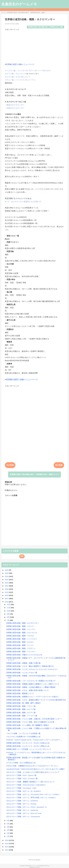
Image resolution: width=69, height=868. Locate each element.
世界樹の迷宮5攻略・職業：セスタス (20, 642)
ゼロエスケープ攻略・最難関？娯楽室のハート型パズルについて (30, 782)
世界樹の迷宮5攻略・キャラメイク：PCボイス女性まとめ (28, 743)
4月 (8, 827)
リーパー (40, 71)
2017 (7, 599)
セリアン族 (9, 77)
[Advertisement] (35, 46)
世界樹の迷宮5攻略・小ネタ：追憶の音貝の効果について (28, 690)
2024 (7, 576)
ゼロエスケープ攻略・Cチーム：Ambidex (22, 801)
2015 (7, 840)
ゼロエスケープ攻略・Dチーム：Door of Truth (24, 813)
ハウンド (27, 77)
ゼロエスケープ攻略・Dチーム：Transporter (23, 817)
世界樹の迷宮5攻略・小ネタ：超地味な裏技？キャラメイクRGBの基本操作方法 (36, 700)
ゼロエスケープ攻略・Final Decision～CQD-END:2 (26, 785)
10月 (9, 611)
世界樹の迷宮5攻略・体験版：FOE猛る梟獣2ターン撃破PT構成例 (31, 687)
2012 (7, 850)
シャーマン (31, 80)
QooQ (38, 867)
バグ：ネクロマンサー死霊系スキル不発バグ (24, 202)
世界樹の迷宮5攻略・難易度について (20, 693)
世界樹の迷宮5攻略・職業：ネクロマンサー (23, 623)
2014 (7, 843)
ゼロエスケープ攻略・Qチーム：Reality (21, 804)
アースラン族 (10, 71)
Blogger (38, 860)
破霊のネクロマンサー (15, 105)
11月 (9, 608)
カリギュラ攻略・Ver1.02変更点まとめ (21, 763)
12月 (9, 604)
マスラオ (19, 77)
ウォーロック (21, 74)
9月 (8, 614)
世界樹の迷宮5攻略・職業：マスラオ (20, 636)
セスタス (47, 71)
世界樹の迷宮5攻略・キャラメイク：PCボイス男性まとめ (28, 746)
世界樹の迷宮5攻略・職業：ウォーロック (22, 633)
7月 (8, 620)
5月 (8, 824)
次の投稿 (10, 465)
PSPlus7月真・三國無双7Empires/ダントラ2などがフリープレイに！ (32, 766)
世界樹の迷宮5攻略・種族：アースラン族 (22, 716)
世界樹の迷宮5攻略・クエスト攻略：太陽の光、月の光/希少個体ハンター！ (34, 719)
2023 (7, 580)
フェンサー (22, 71)
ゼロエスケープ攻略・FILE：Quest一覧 (21, 775)
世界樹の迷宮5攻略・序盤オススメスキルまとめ (24, 655)
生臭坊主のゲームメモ (19, 4)
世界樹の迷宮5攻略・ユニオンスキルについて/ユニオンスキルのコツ (32, 669)
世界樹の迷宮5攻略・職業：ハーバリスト (22, 639)
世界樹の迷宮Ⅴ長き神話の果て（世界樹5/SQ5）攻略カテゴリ (35, 474)
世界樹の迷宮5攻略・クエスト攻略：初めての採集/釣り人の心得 (30, 722)
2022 (7, 583)
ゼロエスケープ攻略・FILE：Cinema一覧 (22, 778)
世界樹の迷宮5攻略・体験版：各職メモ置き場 (23, 663)
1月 (8, 836)
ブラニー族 (9, 80)
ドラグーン (31, 71)
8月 (8, 617)
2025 (7, 573)
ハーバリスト (21, 80)
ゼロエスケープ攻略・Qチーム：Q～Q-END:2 (24, 791)
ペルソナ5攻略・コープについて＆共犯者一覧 (23, 733)
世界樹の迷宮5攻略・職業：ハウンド (20, 626)
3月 (8, 830)
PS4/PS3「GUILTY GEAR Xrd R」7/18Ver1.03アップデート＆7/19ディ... (34, 740)
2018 (7, 595)
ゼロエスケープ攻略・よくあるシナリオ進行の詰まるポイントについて (33, 772)
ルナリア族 (9, 74)
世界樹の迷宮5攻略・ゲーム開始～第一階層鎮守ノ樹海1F (28, 725)
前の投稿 (59, 465)
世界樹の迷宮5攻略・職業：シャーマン (21, 629)
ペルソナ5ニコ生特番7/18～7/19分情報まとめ (23, 737)
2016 (7, 602)
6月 (8, 821)
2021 (7, 586)
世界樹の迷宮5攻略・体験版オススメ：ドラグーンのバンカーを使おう (33, 697)
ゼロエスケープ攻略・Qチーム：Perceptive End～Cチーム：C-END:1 (33, 794)
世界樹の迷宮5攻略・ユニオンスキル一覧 (22, 673)
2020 (7, 589)
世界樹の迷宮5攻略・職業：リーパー (20, 645)
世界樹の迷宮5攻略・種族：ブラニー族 (21, 706)
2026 (7, 570)
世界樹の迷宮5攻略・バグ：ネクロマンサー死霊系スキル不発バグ (31, 681)
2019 (7, 592)
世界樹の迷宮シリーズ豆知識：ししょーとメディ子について (29, 749)
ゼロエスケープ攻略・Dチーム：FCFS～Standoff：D (26, 807)
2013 (7, 847)
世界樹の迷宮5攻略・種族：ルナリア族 (21, 709)
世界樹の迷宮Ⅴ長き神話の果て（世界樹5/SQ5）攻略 (46, 27)
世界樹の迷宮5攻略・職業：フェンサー (21, 652)
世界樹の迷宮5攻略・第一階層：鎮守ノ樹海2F (24, 703)
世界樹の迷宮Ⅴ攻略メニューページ (20, 64)
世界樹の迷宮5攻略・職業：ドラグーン (21, 648)
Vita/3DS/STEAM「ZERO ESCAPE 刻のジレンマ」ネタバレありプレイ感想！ (36, 769)
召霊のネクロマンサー (15, 108)
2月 (8, 833)
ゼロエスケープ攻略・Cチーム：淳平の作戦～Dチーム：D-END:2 (31, 798)
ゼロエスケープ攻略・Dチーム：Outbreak (22, 810)
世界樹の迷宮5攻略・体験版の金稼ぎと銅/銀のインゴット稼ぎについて (33, 684)
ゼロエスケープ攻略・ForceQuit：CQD (21, 788)
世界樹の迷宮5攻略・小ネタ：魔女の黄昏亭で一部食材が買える (30, 666)
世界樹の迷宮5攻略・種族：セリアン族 (21, 713)
